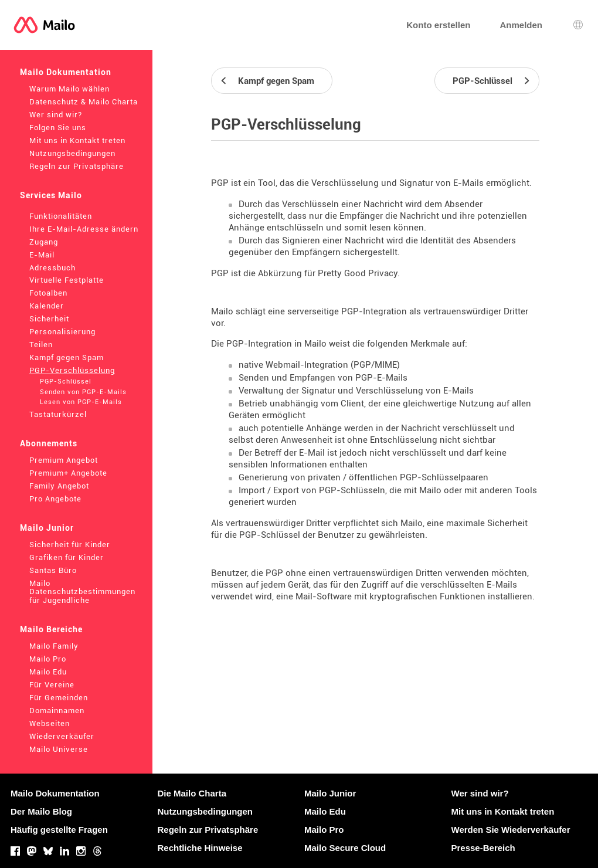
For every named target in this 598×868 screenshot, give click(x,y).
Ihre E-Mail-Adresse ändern (84, 229)
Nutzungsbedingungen (72, 153)
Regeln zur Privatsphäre (77, 166)
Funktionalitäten (61, 216)
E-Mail (42, 255)
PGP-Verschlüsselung (72, 370)
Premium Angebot (64, 460)
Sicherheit (49, 319)
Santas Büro (53, 570)
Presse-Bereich (483, 848)
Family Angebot (59, 486)
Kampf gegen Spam (67, 357)
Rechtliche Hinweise (200, 848)
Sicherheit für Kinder (70, 545)
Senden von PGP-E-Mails (83, 392)
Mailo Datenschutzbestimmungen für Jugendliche (82, 592)
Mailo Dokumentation (66, 72)
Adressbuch (52, 268)
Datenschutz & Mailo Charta (84, 102)
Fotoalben (48, 293)
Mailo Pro (48, 659)
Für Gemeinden (59, 698)
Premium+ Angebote (68, 473)
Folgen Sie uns (58, 128)
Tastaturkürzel (58, 414)
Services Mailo (51, 195)
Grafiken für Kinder (67, 557)
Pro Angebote (55, 499)
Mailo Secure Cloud (345, 848)
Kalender (47, 306)
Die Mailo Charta (192, 793)
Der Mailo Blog (41, 811)
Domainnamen (57, 711)
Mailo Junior (47, 528)
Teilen (41, 345)
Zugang (44, 242)
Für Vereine (52, 685)
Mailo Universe (59, 749)
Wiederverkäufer (62, 736)
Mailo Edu (48, 672)
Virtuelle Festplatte (67, 280)
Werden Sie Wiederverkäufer (511, 830)
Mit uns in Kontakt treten (77, 140)
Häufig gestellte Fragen (59, 830)
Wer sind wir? (56, 115)
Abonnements (49, 443)
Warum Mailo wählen (69, 89)
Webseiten (50, 723)
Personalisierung (62, 332)
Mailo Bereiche (51, 629)
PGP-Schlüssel (66, 382)
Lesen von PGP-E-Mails (81, 402)
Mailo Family (54, 646)
